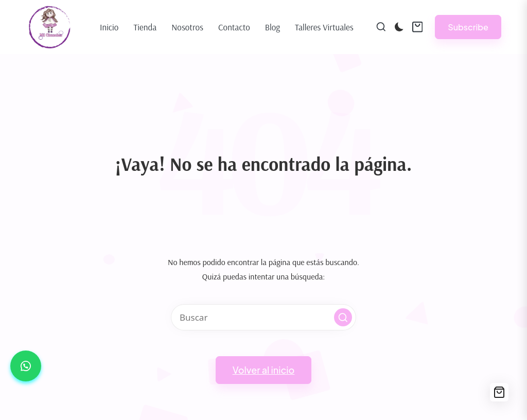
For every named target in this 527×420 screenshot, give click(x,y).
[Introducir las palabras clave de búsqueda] (263, 317)
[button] (468, 27)
